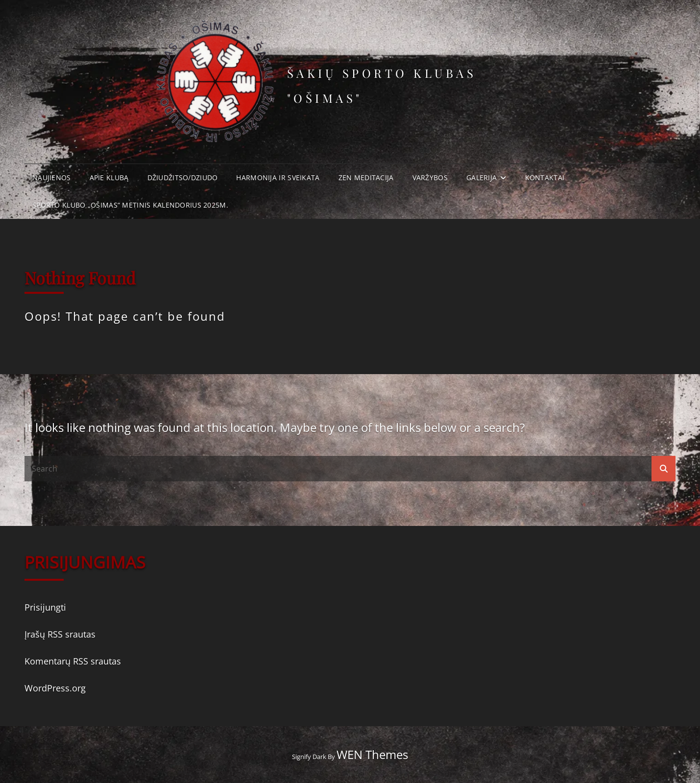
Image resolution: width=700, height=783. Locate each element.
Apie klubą (109, 178)
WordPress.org (55, 688)
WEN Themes (372, 754)
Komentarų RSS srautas (73, 661)
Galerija (482, 178)
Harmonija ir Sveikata (278, 178)
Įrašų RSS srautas (60, 634)
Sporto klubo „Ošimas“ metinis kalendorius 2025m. (130, 205)
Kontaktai (545, 178)
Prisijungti (45, 607)
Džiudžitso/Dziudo (183, 178)
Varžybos (430, 178)
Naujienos (52, 178)
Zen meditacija (366, 178)
